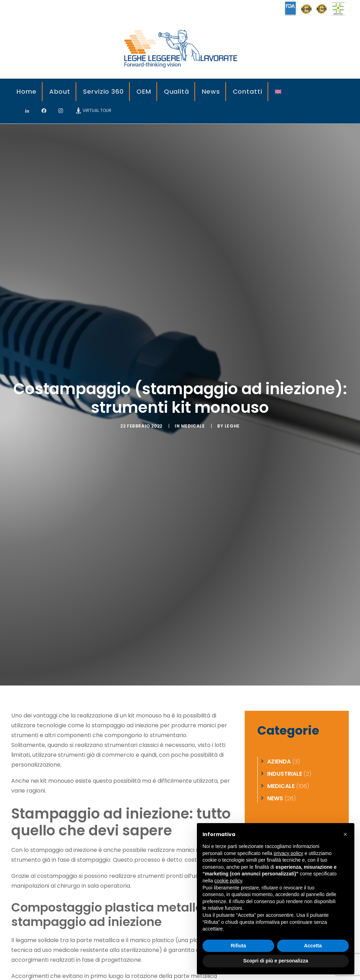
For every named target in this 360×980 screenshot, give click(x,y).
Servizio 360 (103, 91)
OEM (144, 91)
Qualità (176, 91)
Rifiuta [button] (238, 946)
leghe (232, 401)
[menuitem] (27, 92)
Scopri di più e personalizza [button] (276, 961)
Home (27, 91)
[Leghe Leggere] (180, 48)
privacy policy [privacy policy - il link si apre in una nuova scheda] (288, 853)
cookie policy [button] (228, 881)
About (60, 91)
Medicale (193, 401)
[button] (345, 834)
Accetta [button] (313, 946)
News (211, 91)
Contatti (247, 91)
